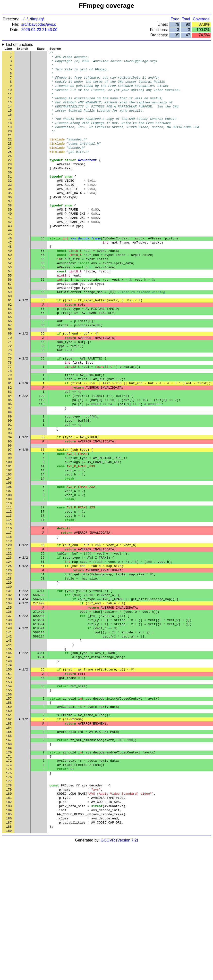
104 (9, 554)
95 (10, 510)
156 (9, 806)
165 (9, 850)
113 (9, 597)
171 (9, 879)
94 (10, 505)
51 (10, 297)
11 (10, 103)
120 (9, 631)
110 (9, 583)
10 (10, 98)
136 (9, 709)
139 (9, 724)
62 (10, 350)
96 (10, 515)
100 (9, 534)
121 (9, 636)
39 (10, 238)
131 (9, 685)
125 (9, 656)
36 (10, 224)
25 (10, 171)
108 (9, 573)
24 (10, 166)
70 (10, 389)
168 (9, 864)
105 (9, 559)
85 (10, 462)
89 (10, 481)
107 (9, 568)
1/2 (25, 345)
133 (9, 694)
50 (10, 292)
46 (10, 272)
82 (10, 447)
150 (9, 777)
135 (9, 704)
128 (9, 670)
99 (10, 530)
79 (10, 433)
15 (10, 122)
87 (10, 471)
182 (9, 932)
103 (9, 549)
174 (9, 893)
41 (10, 248)
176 (9, 903)
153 (9, 792)
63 (10, 355)
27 (10, 180)
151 (9, 782)
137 (9, 714)
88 (10, 476)
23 (10, 161)
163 (9, 840)
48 (10, 282)
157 (9, 811)
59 (10, 335)
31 (10, 200)
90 (10, 486)
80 (10, 437)
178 (9, 913)
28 (10, 185)
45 (10, 268)
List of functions (20, 45)
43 (10, 258)
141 (9, 733)
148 (9, 767)
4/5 (25, 520)
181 (9, 927)
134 (9, 699)
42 (10, 253)
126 (9, 661)
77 (10, 423)
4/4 (25, 694)
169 (9, 869)
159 (9, 821)
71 (10, 394)
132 (9, 690)
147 (9, 762)
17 (10, 132)
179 (9, 918)
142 (9, 738)
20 (10, 146)
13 (10, 112)
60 (10, 340)
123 (9, 646)
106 (9, 563)
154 (9, 796)
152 (9, 787)
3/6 (25, 442)
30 (10, 195)
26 (10, 175)
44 (10, 263)
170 (9, 874)
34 (10, 214)
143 (9, 743)
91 (10, 491)
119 (9, 627)
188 (9, 961)
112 (9, 593)
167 (9, 859)
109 (9, 578)
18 (10, 137)
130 (9, 680)
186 (9, 952)
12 (10, 107)
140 (9, 728)
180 (9, 923)
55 (10, 316)
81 (10, 442)
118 (9, 622)
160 (9, 825)
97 (10, 520)
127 (9, 665)
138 (9, 719)
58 (10, 331)
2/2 (25, 413)
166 (9, 855)
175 (9, 898)
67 (10, 374)
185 (9, 947)
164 (9, 845)
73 (10, 403)
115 (9, 607)
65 (10, 365)
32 (10, 204)
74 (10, 408)
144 (9, 748)
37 (10, 229)
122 (9, 641)
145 (9, 753)
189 (9, 966)
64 (10, 360)
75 (10, 413)
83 (10, 452)
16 (10, 127)
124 (9, 651)
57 (10, 326)
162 (9, 835)
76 (10, 418)
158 (9, 816)
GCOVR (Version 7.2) (119, 976)
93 (10, 500)
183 (9, 937)
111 (9, 588)
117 (9, 617)
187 (9, 956)
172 (9, 884)
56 (10, 321)
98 (10, 525)
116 (9, 612)
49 (10, 287)
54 (10, 311)
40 (10, 243)
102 (9, 544)
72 (10, 399)
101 (9, 539)
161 (9, 830)
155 (9, 801)
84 (10, 457)
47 (10, 277)
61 (10, 345)
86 (10, 466)
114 (9, 602)
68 (10, 379)
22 (10, 156)
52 (10, 302)
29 (10, 190)
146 (9, 758)
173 (9, 889)
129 (9, 675)
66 (10, 369)
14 (10, 117)
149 (9, 772)
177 (9, 908)
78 (10, 428)
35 (10, 219)
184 (9, 942)
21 (10, 151)
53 (10, 306)
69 (10, 384)
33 (10, 209)
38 (10, 234)
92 (10, 496)
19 (10, 141)
